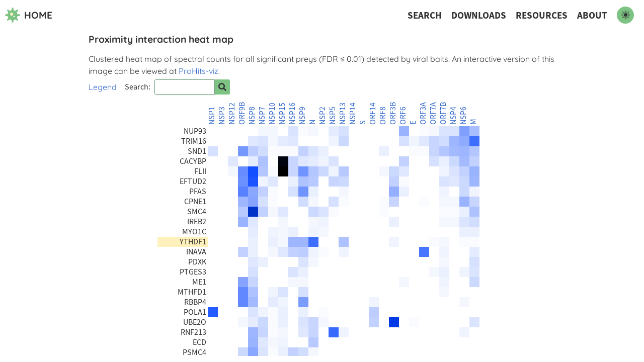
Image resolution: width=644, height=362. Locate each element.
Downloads (479, 15)
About (592, 15)
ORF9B (242, 113)
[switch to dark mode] (625, 15)
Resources (542, 15)
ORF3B (393, 113)
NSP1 (212, 116)
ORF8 (383, 116)
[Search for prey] (222, 87)
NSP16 (292, 114)
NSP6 (463, 116)
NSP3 (222, 116)
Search (425, 15)
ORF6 (403, 116)
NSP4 (453, 116)
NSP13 (343, 114)
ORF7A (433, 113)
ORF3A (423, 113)
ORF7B (443, 113)
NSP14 (353, 114)
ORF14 (373, 114)
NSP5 (333, 116)
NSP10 (272, 114)
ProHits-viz (198, 71)
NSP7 (262, 116)
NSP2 (323, 116)
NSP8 (252, 116)
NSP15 (282, 114)
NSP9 (302, 116)
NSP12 (232, 114)
